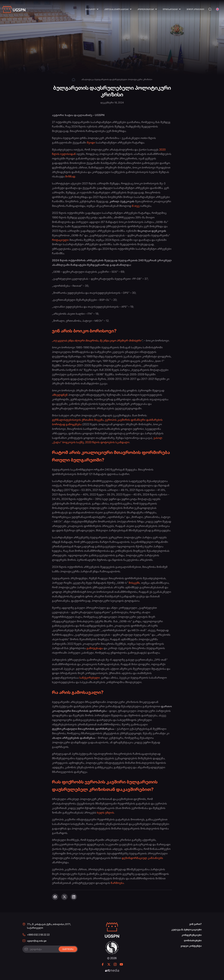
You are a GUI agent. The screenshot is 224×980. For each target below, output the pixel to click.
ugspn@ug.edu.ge (37, 941)
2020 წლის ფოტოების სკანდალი (107, 442)
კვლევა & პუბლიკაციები (116, 9)
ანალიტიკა (88, 79)
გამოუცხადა (95, 648)
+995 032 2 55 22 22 (38, 935)
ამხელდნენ (60, 395)
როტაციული (60, 240)
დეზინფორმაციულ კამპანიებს (142, 858)
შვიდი (91, 143)
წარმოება (117, 883)
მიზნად (70, 176)
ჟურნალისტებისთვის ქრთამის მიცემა (78, 420)
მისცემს (134, 583)
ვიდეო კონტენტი (195, 9)
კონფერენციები (146, 9)
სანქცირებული (90, 678)
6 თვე (136, 206)
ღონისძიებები (170, 9)
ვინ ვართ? (90, 9)
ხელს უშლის (105, 813)
